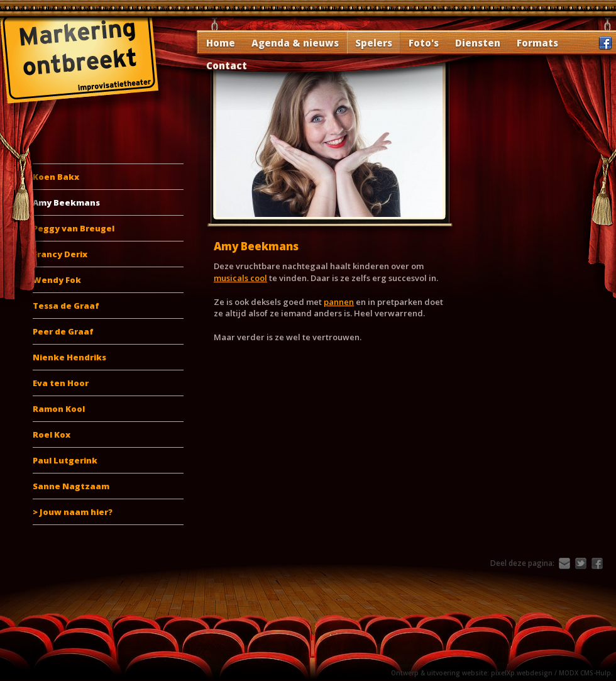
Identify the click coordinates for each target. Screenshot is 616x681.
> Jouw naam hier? (73, 512)
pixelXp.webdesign (522, 673)
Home (221, 43)
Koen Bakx (56, 177)
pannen (339, 302)
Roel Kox (52, 435)
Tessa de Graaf (66, 306)
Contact (227, 65)
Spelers (374, 43)
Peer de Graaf (63, 331)
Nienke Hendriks (69, 357)
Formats (537, 43)
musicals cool (240, 278)
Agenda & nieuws (295, 43)
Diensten (478, 43)
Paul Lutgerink (65, 460)
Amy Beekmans (66, 202)
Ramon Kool (59, 409)
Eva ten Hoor (61, 383)
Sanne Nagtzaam (71, 486)
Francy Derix (60, 254)
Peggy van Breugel (74, 228)
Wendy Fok (57, 280)
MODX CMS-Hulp (585, 673)
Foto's (424, 43)
